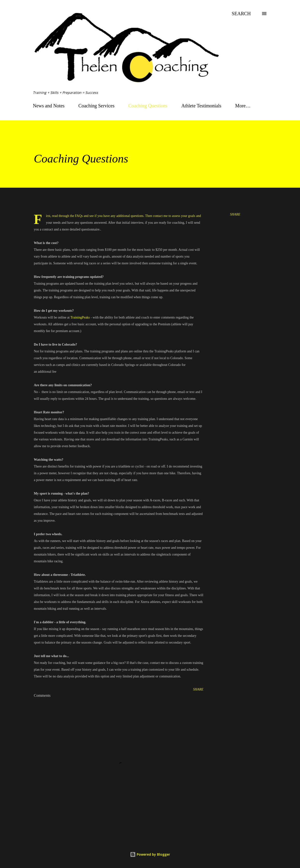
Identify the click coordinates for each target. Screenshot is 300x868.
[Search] (241, 14)
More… (243, 106)
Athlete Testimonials (201, 106)
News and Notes (49, 106)
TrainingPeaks (80, 317)
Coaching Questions (148, 106)
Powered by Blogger (150, 854)
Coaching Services (96, 106)
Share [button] (235, 214)
